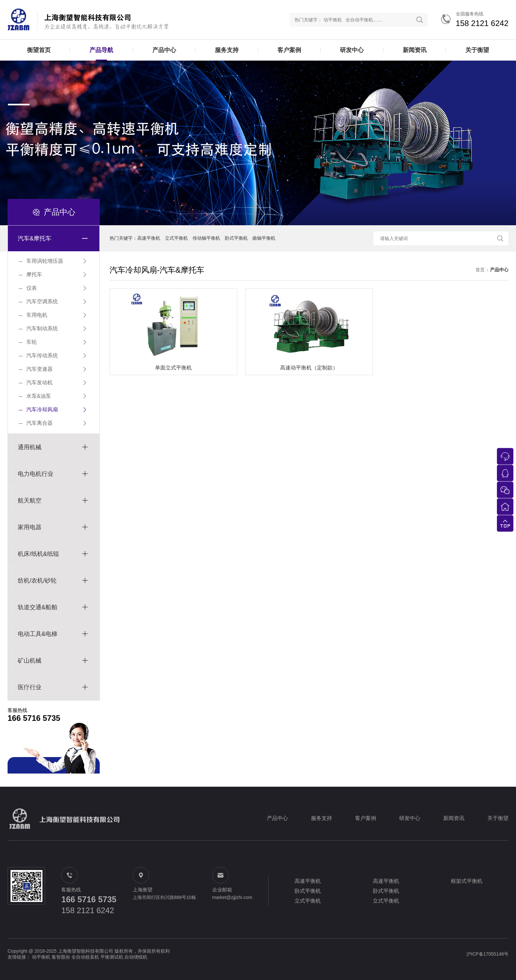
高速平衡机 (149, 238)
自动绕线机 (136, 957)
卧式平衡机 (236, 238)
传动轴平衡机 (206, 238)
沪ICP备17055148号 (487, 954)
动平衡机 (41, 957)
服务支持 (227, 50)
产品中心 (164, 50)
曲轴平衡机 (264, 238)
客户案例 (289, 50)
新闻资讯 (415, 50)
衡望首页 (39, 50)
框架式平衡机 (467, 881)
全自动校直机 (85, 957)
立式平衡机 (176, 238)
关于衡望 (477, 50)
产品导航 (101, 50)
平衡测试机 (112, 957)
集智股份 (61, 957)
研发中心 (352, 50)
